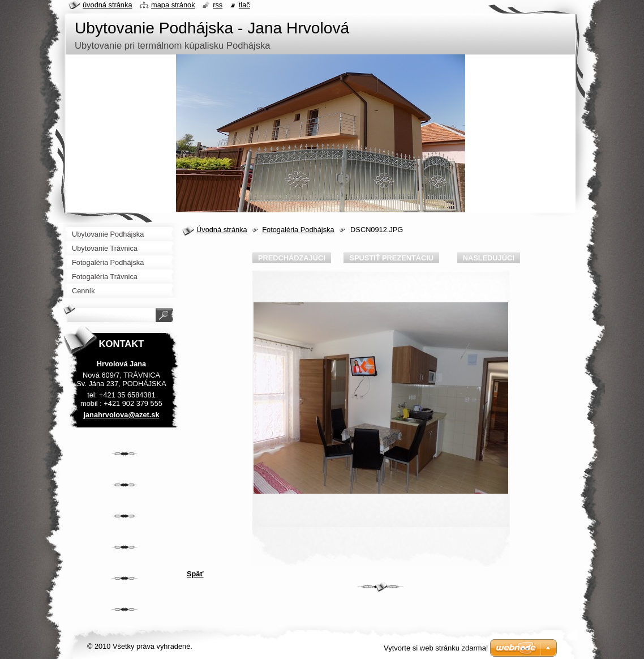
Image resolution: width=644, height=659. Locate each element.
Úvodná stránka (222, 230)
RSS (218, 5)
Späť (195, 574)
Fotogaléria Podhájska (298, 230)
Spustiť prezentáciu (391, 258)
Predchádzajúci (292, 258)
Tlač (244, 5)
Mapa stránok (173, 5)
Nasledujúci (489, 258)
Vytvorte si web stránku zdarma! (436, 648)
